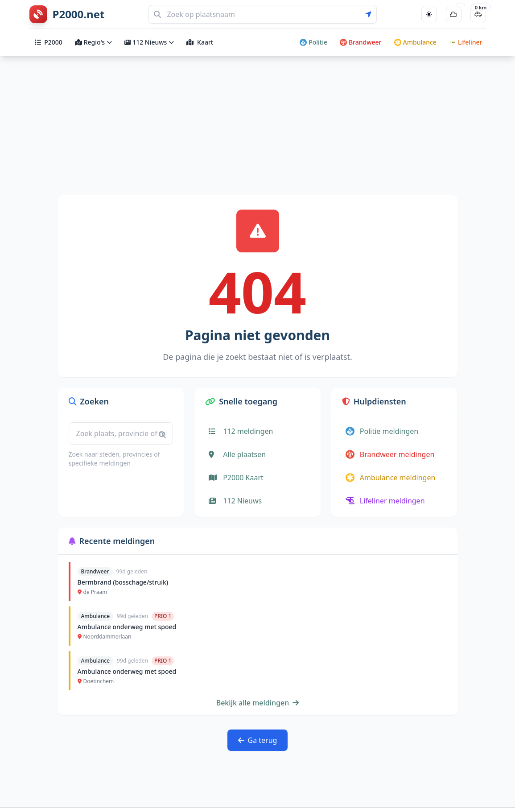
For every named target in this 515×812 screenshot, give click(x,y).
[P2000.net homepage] (67, 14)
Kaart (200, 42)
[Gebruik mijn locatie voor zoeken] (371, 14)
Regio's (93, 42)
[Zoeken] (263, 14)
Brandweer (361, 42)
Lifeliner (466, 42)
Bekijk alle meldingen (258, 703)
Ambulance (415, 42)
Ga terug (258, 740)
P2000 (49, 42)
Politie (313, 42)
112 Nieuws (149, 42)
